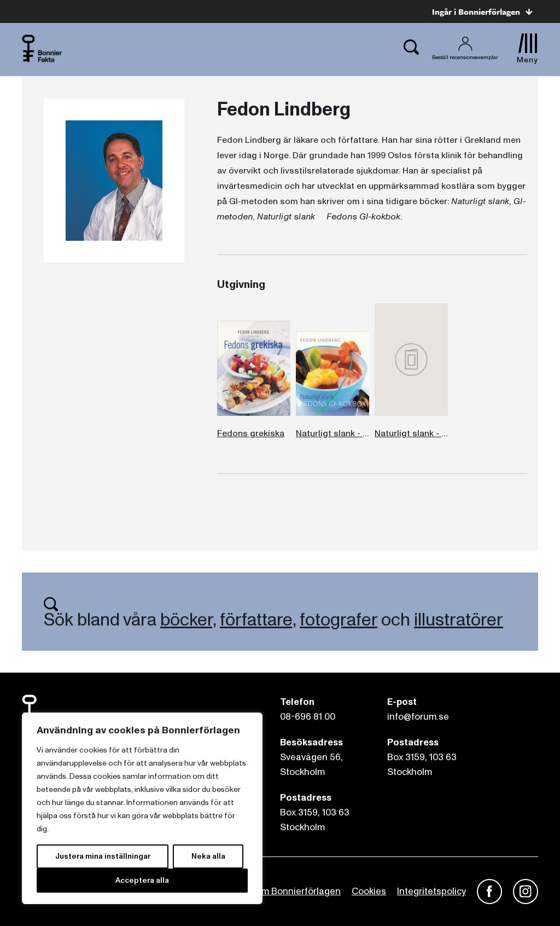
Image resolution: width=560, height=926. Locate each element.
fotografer (339, 620)
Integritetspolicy (431, 891)
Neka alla (208, 856)
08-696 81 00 (308, 717)
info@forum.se (418, 717)
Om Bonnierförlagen (297, 891)
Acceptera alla (142, 880)
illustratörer (459, 620)
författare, (258, 620)
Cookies (369, 891)
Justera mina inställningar (103, 856)
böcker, (188, 620)
